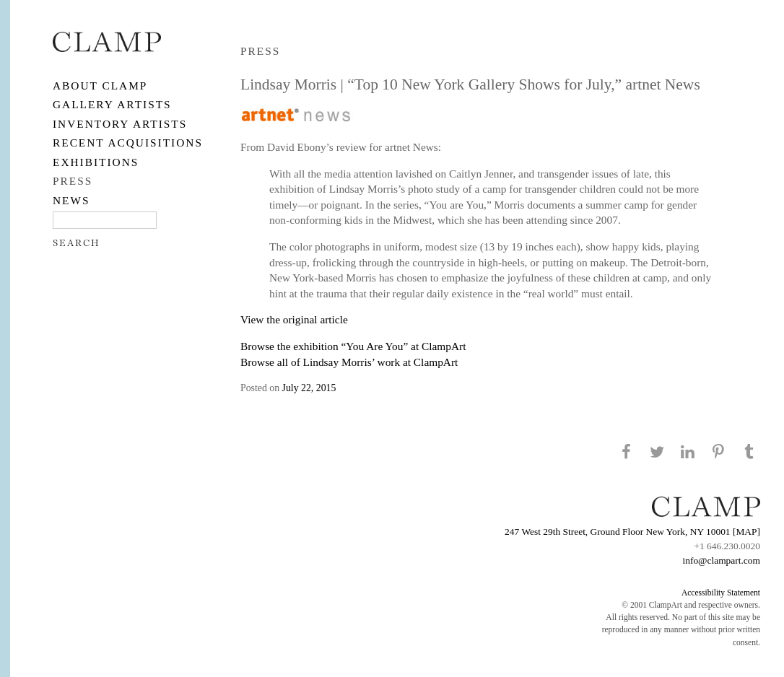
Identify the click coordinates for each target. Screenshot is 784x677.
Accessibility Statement (721, 593)
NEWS (71, 200)
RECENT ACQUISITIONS (128, 143)
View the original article (294, 319)
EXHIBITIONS (96, 162)
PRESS (73, 181)
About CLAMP (100, 86)
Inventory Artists (120, 124)
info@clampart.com (721, 560)
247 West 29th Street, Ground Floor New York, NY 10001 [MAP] (632, 532)
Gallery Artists (112, 104)
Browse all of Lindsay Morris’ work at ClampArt (349, 362)
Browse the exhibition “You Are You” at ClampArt (353, 346)
